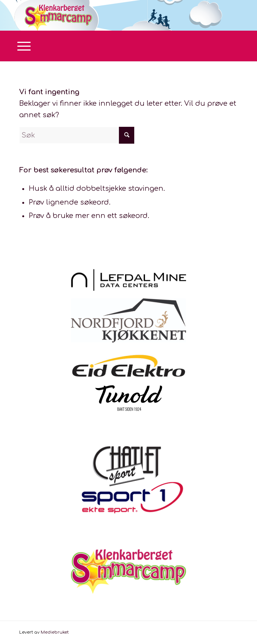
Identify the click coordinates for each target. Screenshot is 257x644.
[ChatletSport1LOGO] (128, 484)
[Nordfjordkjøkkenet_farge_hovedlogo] (128, 320)
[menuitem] (20, 46)
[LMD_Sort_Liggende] (128, 280)
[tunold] (129, 398)
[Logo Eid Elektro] (128, 365)
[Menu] (20, 46)
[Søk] (77, 135)
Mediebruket (55, 632)
